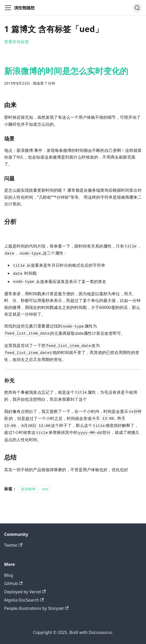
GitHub (13, 583)
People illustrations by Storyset (36, 608)
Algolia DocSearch (24, 600)
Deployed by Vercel (25, 592)
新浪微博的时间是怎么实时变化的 (66, 71)
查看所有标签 (17, 42)
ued (45, 489)
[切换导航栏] (8, 8)
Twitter (13, 545)
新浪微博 (28, 489)
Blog (9, 575)
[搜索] (137, 8)
